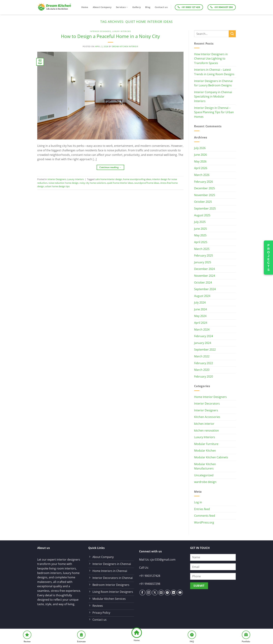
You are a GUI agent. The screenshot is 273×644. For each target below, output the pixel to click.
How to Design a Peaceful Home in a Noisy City (110, 36)
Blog (148, 7)
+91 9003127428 (150, 576)
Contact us (161, 7)
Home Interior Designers (210, 397)
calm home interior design (109, 179)
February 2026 (204, 182)
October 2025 (203, 202)
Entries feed (202, 509)
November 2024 (205, 276)
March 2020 (202, 370)
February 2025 (204, 255)
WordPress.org (204, 522)
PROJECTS (268, 258)
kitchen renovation (206, 430)
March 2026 (202, 175)
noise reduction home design (63, 183)
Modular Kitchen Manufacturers (205, 466)
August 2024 (202, 296)
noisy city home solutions (93, 183)
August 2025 (202, 215)
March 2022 (202, 356)
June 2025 (200, 229)
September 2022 (205, 350)
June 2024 (200, 309)
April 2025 (201, 242)
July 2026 (200, 148)
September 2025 (205, 208)
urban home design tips (57, 186)
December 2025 (204, 188)
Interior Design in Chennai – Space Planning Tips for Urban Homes (214, 112)
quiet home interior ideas (120, 183)
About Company (102, 7)
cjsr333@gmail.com (163, 560)
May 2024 (200, 316)
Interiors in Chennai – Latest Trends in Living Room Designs (214, 72)
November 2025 (205, 195)
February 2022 (204, 363)
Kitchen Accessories (207, 417)
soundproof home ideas (147, 183)
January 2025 (203, 262)
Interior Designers (100, 31)
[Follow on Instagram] (149, 593)
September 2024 (205, 289)
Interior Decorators (207, 404)
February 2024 (204, 336)
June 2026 (200, 155)
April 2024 (201, 323)
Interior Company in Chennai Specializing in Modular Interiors (213, 97)
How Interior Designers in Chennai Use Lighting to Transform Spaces (211, 59)
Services (122, 7)
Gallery (136, 7)
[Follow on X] (155, 593)
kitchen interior (204, 424)
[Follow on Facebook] (142, 593)
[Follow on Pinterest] (167, 593)
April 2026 (201, 168)
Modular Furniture (206, 444)
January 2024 (203, 343)
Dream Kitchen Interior (125, 46)
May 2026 (200, 161)
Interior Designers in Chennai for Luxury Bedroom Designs (213, 83)
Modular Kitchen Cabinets (211, 457)
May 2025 (200, 235)
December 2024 (204, 269)
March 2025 (202, 249)
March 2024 (202, 329)
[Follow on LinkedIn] (174, 593)
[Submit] (232, 34)
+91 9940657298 (150, 584)
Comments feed (205, 516)
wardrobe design (205, 482)
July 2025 (200, 222)
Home (85, 7)
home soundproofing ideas (137, 179)
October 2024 (203, 282)
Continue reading (110, 167)
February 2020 (204, 377)
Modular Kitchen (205, 451)
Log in (198, 502)
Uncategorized (204, 475)
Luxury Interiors (122, 31)
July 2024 (200, 302)
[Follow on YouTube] (180, 593)
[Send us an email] (161, 593)
